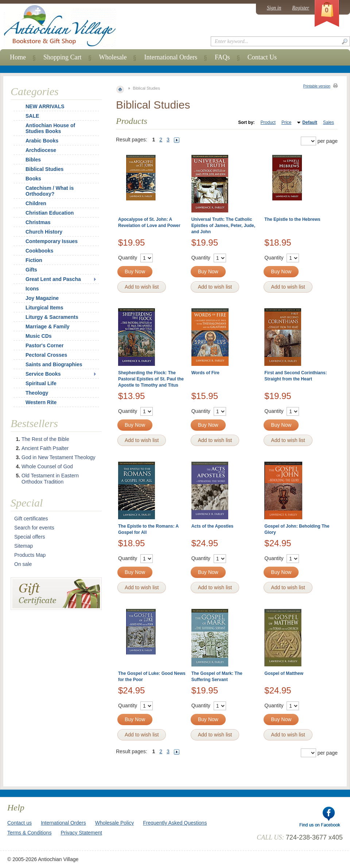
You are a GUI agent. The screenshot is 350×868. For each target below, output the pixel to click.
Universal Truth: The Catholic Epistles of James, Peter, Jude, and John (223, 226)
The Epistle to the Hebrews (292, 219)
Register (301, 8)
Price (286, 122)
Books (33, 179)
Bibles (33, 160)
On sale (23, 564)
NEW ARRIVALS (45, 106)
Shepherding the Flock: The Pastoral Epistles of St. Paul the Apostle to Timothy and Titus (151, 379)
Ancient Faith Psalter (45, 448)
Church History (44, 232)
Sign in (274, 8)
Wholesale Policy (115, 823)
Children (36, 203)
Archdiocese (41, 150)
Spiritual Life (41, 383)
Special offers (30, 537)
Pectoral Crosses (46, 355)
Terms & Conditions (29, 833)
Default (310, 122)
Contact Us (262, 57)
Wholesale (113, 57)
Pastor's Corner (44, 345)
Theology (37, 393)
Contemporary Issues (52, 241)
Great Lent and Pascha (53, 279)
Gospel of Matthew (284, 673)
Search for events (34, 528)
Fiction (34, 260)
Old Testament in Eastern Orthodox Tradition (50, 479)
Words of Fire (205, 373)
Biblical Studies (44, 169)
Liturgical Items (44, 308)
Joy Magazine (42, 298)
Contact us (20, 823)
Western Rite (41, 402)
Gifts (31, 270)
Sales (328, 122)
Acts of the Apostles (213, 526)
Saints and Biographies (54, 364)
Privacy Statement (81, 833)
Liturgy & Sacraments (52, 317)
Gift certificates (31, 519)
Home (18, 57)
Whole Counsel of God (47, 466)
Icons (32, 289)
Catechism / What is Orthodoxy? (50, 191)
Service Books (43, 374)
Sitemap (24, 546)
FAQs (222, 57)
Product (268, 122)
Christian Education (50, 213)
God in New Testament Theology (59, 457)
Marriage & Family (48, 327)
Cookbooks (39, 251)
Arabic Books (42, 141)
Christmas (33, 222)
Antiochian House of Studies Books (50, 128)
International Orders (170, 57)
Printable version (317, 86)
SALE (32, 116)
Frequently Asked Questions (175, 823)
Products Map (30, 555)
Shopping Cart (63, 57)
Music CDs (39, 336)
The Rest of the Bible (45, 439)
